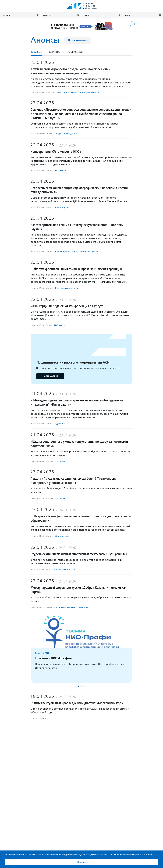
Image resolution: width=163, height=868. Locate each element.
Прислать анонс (78, 40)
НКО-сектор (61, 171)
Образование (62, 536)
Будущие (54, 52)
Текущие (36, 52)
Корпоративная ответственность (71, 607)
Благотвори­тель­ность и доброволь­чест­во (79, 92)
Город (43, 719)
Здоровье (60, 424)
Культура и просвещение (67, 288)
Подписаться (50, 376)
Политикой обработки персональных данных (133, 855)
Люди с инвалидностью (67, 134)
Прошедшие (75, 52)
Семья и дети (62, 208)
